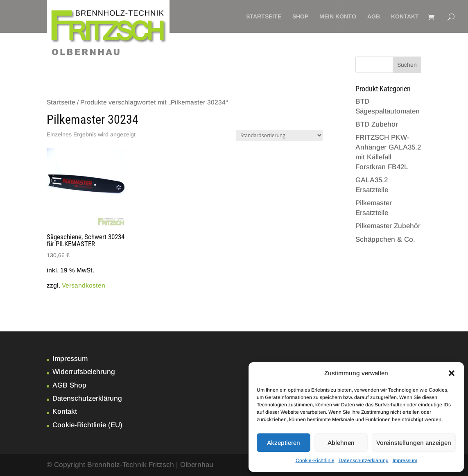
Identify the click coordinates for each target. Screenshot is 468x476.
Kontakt (405, 17)
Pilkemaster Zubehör (388, 226)
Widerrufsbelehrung (84, 372)
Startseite (264, 17)
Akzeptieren (284, 443)
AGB (374, 17)
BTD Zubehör (377, 124)
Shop (300, 17)
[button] (452, 373)
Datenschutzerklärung (364, 460)
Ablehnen (341, 443)
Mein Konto (338, 17)
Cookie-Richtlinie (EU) (87, 425)
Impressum (405, 460)
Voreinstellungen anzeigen (414, 443)
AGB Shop (69, 385)
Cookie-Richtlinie (315, 460)
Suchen (407, 65)
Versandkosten (84, 285)
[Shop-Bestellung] (279, 135)
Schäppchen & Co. (385, 239)
